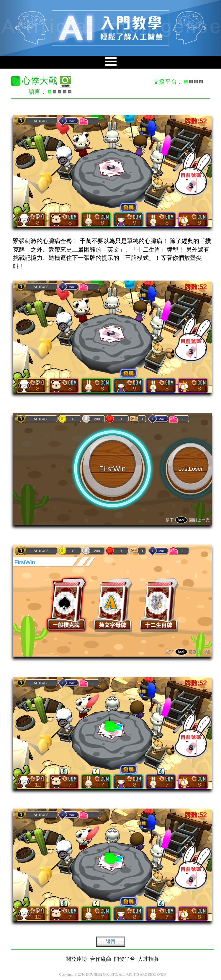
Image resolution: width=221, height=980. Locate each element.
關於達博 (76, 959)
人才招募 (148, 959)
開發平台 (125, 959)
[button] (17, 28)
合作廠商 (101, 959)
